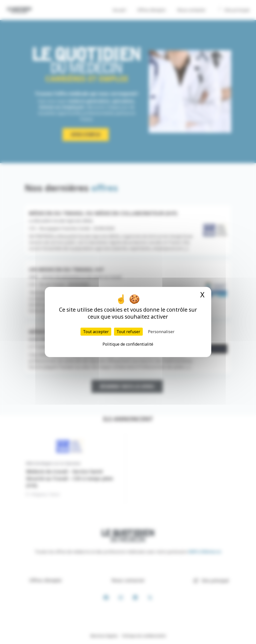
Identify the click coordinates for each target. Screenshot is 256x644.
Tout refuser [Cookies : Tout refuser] (128, 332)
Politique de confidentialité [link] (128, 344)
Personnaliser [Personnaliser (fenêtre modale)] (161, 332)
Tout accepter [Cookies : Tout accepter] (96, 332)
